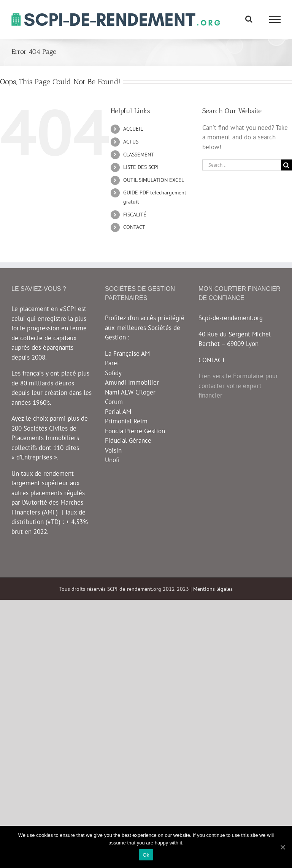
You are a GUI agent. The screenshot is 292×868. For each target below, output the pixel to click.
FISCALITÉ (135, 215)
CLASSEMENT (139, 155)
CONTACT (134, 227)
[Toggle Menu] (275, 19)
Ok (146, 855)
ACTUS (131, 142)
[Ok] (282, 847)
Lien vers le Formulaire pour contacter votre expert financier (238, 386)
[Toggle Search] (249, 19)
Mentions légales (213, 589)
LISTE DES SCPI (141, 167)
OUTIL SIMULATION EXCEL (154, 180)
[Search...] (242, 165)
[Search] (286, 165)
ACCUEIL (133, 129)
